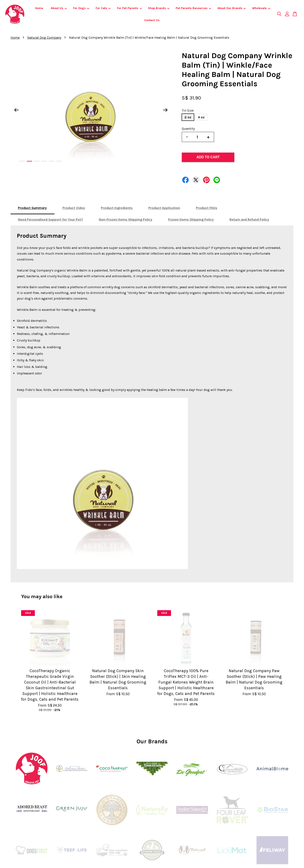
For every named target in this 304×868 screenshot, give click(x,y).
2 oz (188, 117)
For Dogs (81, 8)
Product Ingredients (117, 208)
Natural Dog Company (44, 38)
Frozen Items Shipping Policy (191, 219)
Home (39, 8)
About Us (59, 8)
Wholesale (261, 8)
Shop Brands (159, 8)
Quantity (188, 129)
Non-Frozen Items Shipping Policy (126, 219)
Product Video (74, 208)
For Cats (103, 8)
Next (166, 110)
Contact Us (152, 20)
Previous (16, 110)
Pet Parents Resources (193, 8)
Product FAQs (207, 208)
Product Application (164, 208)
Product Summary (32, 208)
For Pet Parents (129, 8)
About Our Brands (232, 8)
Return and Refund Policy (249, 219)
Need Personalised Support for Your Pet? (50, 219)
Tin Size (188, 110)
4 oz (201, 117)
